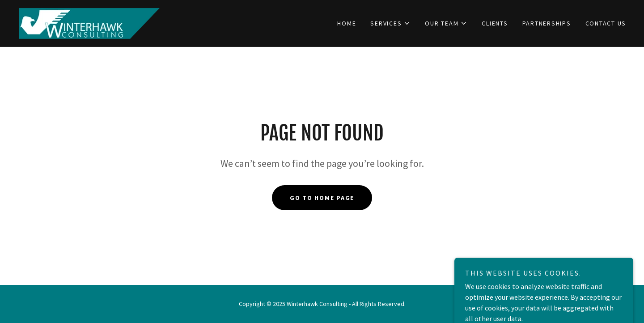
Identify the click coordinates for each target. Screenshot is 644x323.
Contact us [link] (606, 23)
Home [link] (347, 23)
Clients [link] (495, 23)
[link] (89, 22)
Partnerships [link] (547, 23)
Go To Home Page (322, 198)
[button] (390, 23)
